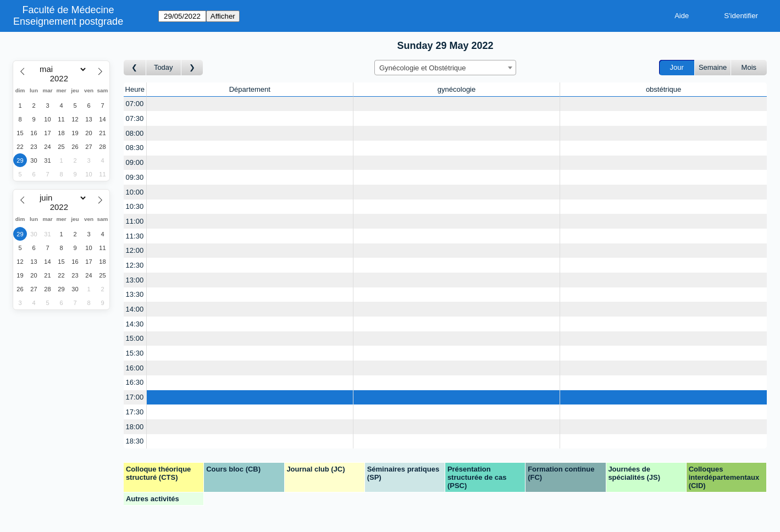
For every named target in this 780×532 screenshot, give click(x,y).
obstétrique (663, 89)
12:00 (135, 250)
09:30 (135, 177)
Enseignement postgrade (68, 21)
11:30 (135, 236)
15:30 (135, 353)
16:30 (135, 382)
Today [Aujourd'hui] (164, 67)
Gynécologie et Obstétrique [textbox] (423, 68)
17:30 (135, 412)
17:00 (135, 397)
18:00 (135, 427)
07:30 (135, 118)
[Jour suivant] (192, 68)
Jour (677, 67)
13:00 (135, 280)
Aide (682, 16)
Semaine (713, 67)
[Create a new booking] (250, 104)
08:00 (135, 133)
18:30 (135, 441)
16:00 (135, 368)
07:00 (135, 104)
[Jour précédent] (135, 68)
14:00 (135, 309)
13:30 (135, 294)
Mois (749, 67)
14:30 (135, 324)
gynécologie (457, 89)
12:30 (135, 265)
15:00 (135, 338)
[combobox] (445, 68)
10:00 (135, 192)
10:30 (135, 206)
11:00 (135, 221)
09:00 (135, 162)
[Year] (62, 79)
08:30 (135, 148)
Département (250, 89)
